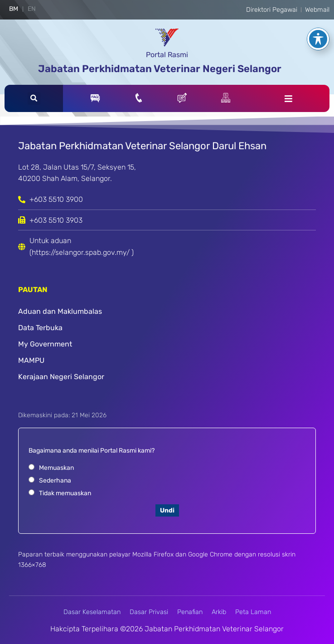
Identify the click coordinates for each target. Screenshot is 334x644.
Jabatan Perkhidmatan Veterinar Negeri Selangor (160, 69)
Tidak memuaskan (65, 493)
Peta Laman (253, 612)
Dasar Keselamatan (92, 612)
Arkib (219, 612)
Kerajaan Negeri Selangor (61, 377)
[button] (34, 98)
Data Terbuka (40, 328)
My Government (45, 344)
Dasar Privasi (149, 612)
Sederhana (55, 481)
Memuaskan (56, 468)
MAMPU (31, 360)
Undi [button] (167, 510)
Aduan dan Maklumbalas (60, 311)
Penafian (190, 612)
